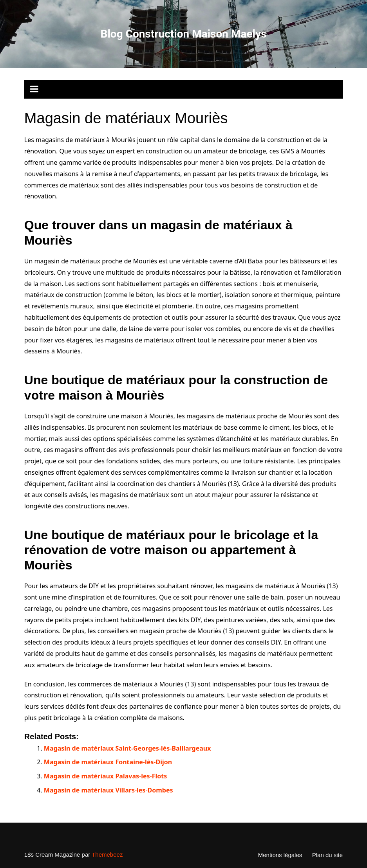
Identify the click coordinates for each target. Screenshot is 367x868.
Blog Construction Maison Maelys (184, 34)
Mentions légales (280, 855)
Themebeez (107, 854)
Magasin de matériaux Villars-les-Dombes (108, 790)
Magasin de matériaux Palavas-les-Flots (105, 776)
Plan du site (327, 855)
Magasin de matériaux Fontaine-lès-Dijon (108, 762)
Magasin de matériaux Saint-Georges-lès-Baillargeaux (127, 748)
